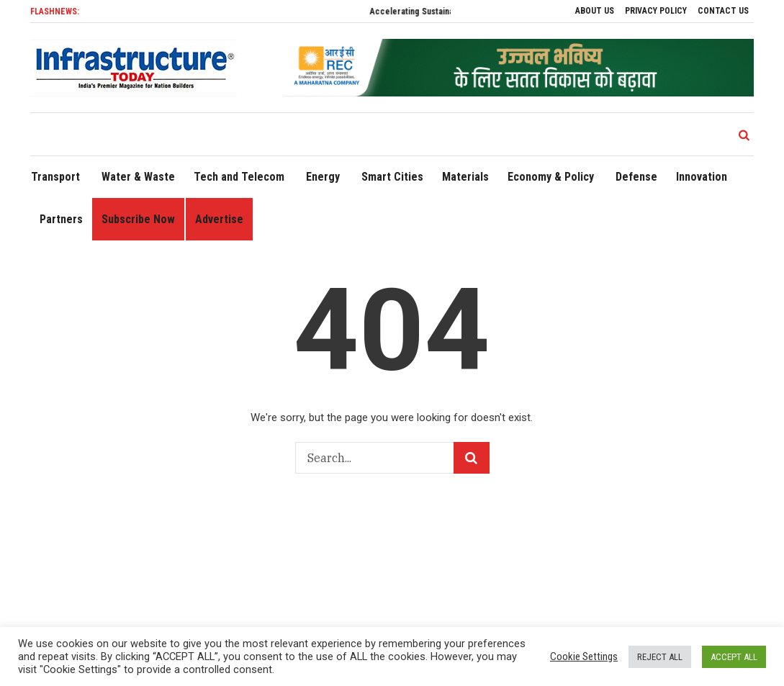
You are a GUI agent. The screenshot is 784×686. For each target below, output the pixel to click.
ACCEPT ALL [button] (734, 657)
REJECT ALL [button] (660, 657)
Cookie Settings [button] (584, 656)
